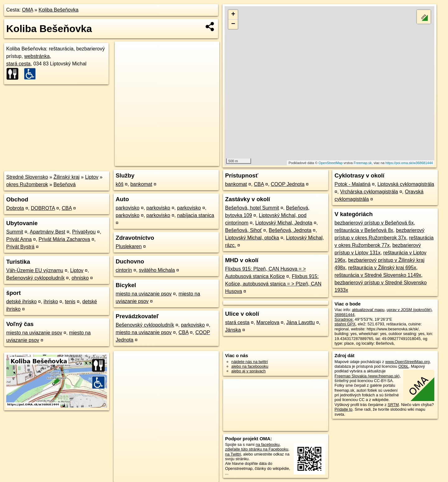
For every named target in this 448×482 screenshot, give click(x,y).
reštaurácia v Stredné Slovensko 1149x (378, 275)
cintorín (124, 270)
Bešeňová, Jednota (290, 230)
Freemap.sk (363, 163)
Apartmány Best (48, 232)
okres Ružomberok (27, 184)
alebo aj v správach (249, 371)
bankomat (141, 184)
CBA (67, 208)
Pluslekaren (129, 246)
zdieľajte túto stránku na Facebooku (257, 449)
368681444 (344, 315)
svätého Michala (157, 270)
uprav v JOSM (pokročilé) (409, 310)
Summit (15, 232)
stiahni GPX (345, 324)
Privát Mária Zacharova (64, 239)
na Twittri (233, 454)
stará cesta (18, 64)
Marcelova (268, 322)
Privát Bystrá (20, 247)
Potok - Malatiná (352, 184)
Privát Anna (19, 239)
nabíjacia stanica (196, 215)
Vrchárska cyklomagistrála (369, 192)
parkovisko (128, 208)
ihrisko (51, 302)
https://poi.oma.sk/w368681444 (409, 163)
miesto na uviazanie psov (34, 333)
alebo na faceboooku (250, 366)
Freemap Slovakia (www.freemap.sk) (367, 376)
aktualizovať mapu (368, 310)
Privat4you (84, 232)
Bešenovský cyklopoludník (35, 278)
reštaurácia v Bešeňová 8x (364, 230)
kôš (120, 184)
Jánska (233, 330)
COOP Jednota (287, 184)
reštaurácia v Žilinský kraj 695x (382, 268)
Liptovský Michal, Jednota (284, 223)
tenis (70, 302)
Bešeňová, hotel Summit (252, 208)
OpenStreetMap (331, 163)
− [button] (233, 24)
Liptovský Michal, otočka (252, 238)
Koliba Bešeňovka (58, 10)
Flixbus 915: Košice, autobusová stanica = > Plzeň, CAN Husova (273, 284)
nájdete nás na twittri (250, 362)
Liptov (92, 177)
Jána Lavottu (301, 322)
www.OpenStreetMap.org (407, 362)
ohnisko (80, 278)
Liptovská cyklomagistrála (406, 184)
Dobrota (15, 208)
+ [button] (233, 15)
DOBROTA (43, 208)
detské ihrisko (21, 302)
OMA (28, 10)
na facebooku (268, 444)
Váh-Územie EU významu (35, 270)
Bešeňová (65, 184)
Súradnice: (344, 319)
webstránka (37, 56)
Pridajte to (343, 409)
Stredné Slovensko (27, 177)
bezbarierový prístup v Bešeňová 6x (374, 223)
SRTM (393, 405)
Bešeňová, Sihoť (244, 230)
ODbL (403, 366)
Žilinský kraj (67, 177)
